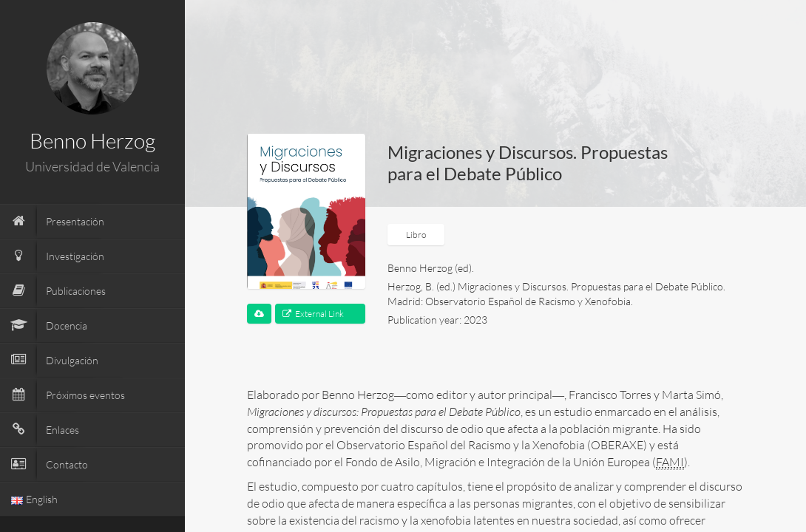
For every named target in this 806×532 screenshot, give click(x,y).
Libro (416, 235)
